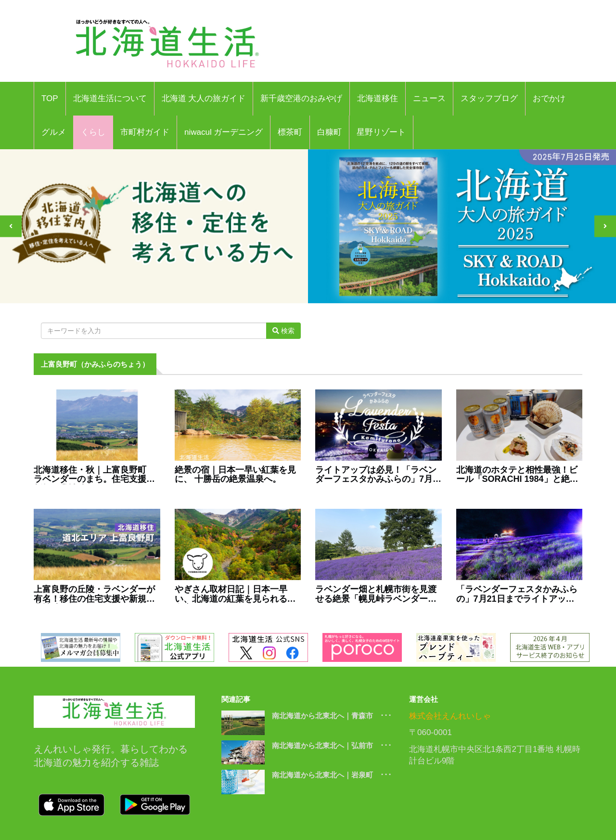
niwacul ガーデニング (224, 132)
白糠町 (329, 132)
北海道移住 (378, 98)
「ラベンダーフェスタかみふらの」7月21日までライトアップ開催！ (517, 594)
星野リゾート (381, 132)
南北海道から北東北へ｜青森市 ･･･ (332, 716)
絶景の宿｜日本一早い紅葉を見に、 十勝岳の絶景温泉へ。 (235, 475)
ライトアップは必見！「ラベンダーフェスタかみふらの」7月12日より (376, 475)
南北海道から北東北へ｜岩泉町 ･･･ (332, 775)
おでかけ (549, 98)
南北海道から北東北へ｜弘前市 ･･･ (332, 745)
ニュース (429, 98)
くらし (93, 132)
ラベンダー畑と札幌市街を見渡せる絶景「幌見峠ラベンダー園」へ (376, 594)
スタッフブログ (489, 98)
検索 (283, 331)
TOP (50, 98)
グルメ (54, 132)
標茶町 (290, 132)
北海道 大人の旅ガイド (204, 98)
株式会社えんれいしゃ (450, 716)
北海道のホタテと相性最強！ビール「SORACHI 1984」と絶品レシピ (517, 475)
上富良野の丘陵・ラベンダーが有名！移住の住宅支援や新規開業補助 (94, 594)
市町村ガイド (145, 132)
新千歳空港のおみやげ (301, 98)
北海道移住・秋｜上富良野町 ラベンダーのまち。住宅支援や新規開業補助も (94, 475)
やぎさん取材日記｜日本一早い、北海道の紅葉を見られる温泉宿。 (235, 594)
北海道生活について (110, 98)
